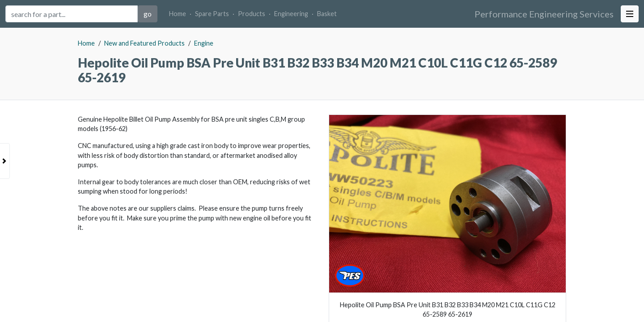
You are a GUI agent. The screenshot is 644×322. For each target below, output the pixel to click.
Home (178, 14)
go (148, 14)
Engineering (291, 14)
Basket (327, 14)
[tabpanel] (322, 175)
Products (252, 14)
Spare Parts (212, 14)
